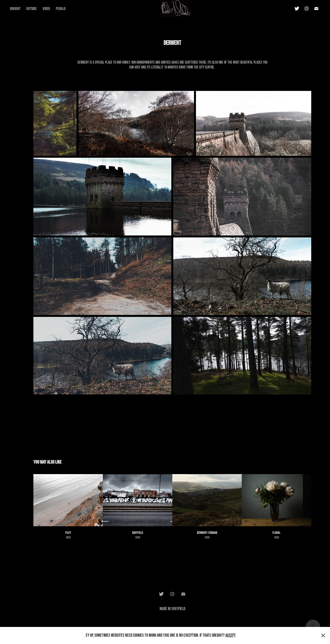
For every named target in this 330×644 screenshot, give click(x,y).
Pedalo (61, 8)
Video (46, 8)
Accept (231, 635)
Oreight (15, 8)
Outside (31, 8)
